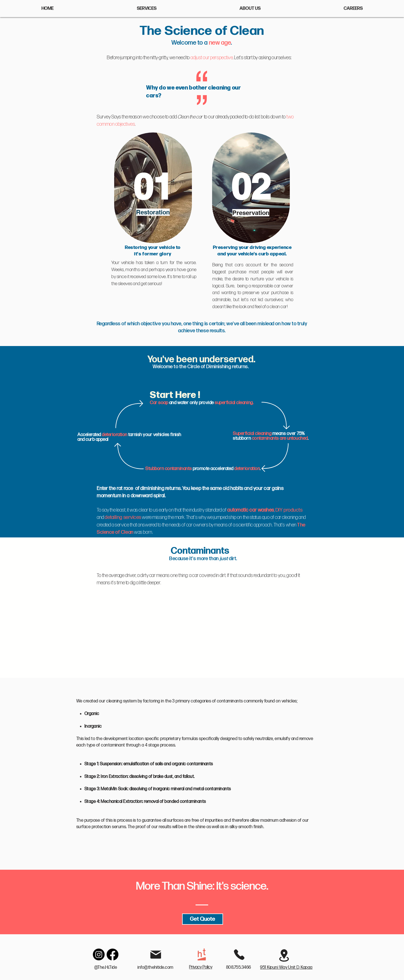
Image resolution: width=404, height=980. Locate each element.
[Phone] (239, 954)
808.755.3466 (239, 968)
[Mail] (156, 954)
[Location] (284, 955)
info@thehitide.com (155, 968)
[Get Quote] (203, 919)
